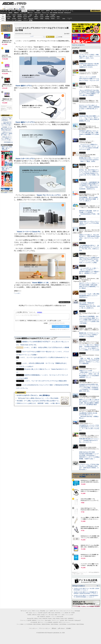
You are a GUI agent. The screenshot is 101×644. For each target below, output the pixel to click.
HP (47, 15)
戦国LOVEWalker (80, 624)
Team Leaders (48, 620)
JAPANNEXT (20, 20)
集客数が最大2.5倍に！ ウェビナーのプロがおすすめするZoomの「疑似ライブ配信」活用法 (89, 160)
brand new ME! (60, 617)
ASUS (42, 15)
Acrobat (14, 19)
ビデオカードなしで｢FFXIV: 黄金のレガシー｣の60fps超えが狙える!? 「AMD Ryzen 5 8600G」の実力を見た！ (89, 467)
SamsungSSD (29, 17)
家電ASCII (16, 13)
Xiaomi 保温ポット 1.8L (40, 283)
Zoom (64, 19)
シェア (32, 36)
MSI (36, 15)
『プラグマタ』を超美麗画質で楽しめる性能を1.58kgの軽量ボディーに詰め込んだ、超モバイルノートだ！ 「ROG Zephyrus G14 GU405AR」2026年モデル (89, 186)
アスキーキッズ (4, 13)
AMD (14, 17)
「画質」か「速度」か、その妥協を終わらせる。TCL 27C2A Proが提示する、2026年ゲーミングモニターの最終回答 (89, 361)
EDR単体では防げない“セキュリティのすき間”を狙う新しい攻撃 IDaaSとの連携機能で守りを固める (89, 133)
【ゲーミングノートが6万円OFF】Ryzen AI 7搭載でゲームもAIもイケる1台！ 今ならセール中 (89, 79)
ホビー (43, 11)
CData (42, 19)
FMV (9, 15)
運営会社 (54, 628)
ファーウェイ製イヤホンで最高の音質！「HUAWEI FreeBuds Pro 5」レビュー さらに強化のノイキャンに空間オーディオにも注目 (89, 347)
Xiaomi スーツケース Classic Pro (29, 232)
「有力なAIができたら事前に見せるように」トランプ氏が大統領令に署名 (40, 398)
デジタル (21, 3)
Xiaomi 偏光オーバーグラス (25, 122)
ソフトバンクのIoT (69, 19)
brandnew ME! (31, 20)
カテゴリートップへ (65, 302)
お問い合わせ (61, 628)
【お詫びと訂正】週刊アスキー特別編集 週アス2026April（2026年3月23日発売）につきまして (86, 593)
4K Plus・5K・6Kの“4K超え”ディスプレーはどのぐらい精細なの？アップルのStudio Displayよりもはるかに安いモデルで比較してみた (89, 173)
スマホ (59, 11)
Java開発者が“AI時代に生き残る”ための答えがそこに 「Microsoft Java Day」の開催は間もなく (89, 416)
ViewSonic (53, 17)
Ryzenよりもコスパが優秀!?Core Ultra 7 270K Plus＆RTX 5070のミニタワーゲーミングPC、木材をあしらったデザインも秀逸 (89, 260)
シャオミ (18, 293)
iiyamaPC (20, 15)
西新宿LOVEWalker (46, 624)
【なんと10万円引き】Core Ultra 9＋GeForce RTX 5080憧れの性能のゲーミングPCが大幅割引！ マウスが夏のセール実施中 (89, 93)
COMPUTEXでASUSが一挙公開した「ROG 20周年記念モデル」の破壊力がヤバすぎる (89, 65)
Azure (25, 19)
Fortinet (53, 19)
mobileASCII (56, 622)
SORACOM (45, 619)
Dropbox (36, 19)
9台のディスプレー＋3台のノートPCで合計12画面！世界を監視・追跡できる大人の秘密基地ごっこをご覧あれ (89, 286)
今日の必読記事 (34, 622)
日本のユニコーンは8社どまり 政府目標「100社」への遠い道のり (38, 403)
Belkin (58, 17)
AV (52, 11)
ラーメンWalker (20, 624)
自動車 (38, 11)
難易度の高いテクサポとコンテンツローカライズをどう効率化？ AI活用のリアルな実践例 (89, 335)
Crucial (42, 17)
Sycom (25, 15)
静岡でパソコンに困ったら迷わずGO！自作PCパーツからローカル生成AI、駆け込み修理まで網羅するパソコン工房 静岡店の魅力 (89, 402)
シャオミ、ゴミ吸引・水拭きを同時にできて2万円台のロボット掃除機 (46, 347)
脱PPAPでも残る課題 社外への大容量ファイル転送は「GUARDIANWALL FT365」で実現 (89, 213)
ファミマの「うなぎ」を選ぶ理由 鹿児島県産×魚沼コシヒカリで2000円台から (90, 296)
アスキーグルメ (23, 13)
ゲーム (72, 11)
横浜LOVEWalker (37, 624)
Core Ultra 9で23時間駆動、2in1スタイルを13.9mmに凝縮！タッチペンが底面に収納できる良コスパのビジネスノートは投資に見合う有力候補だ (89, 320)
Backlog (47, 19)
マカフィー (9, 20)
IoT (9, 11)
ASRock (36, 17)
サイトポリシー (33, 628)
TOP (22, 611)
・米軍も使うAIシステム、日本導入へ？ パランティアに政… (6, 138)
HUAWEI (47, 17)
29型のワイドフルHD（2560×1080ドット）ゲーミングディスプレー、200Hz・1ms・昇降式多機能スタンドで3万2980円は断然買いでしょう (89, 374)
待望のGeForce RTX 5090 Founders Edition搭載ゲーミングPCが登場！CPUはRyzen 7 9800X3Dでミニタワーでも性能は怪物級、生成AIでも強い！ (89, 455)
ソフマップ (25, 20)
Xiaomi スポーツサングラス (25, 159)
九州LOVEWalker (63, 624)
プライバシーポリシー (45, 628)
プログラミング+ (45, 13)
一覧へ (98, 586)
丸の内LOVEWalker (72, 624)
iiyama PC (45, 613)
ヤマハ (58, 19)
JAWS (8, 19)
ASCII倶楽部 (96, 11)
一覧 (44, 37)
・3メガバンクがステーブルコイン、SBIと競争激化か (7, 119)
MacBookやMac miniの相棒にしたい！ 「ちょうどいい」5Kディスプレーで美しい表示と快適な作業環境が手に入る (89, 118)
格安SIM (10, 13)
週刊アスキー (30, 13)
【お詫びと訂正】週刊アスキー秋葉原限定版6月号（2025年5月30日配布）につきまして (86, 596)
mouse (14, 15)
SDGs (51, 13)
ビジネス (14, 11)
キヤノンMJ (14, 20)
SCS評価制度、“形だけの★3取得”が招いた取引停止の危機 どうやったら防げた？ (89, 199)
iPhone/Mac (31, 11)
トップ (2, 11)
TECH (19, 11)
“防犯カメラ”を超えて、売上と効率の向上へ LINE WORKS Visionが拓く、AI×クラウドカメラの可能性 (89, 237)
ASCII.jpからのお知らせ (79, 586)
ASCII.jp (8, 4)
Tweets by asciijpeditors (78, 45)
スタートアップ (65, 11)
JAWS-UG (34, 615)
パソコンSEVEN (31, 15)
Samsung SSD (30, 619)
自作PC (48, 11)
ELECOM (9, 17)
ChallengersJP (67, 13)
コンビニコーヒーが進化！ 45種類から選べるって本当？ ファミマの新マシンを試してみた (89, 56)
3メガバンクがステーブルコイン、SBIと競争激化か (33, 395)
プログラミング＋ (55, 620)
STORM (73, 613)
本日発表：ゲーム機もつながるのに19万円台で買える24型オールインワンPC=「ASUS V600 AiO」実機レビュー (53, 401)
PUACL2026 (60, 13)
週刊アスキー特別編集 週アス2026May (7, 169)
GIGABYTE (25, 17)
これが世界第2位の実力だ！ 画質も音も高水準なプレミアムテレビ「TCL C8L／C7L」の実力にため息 (89, 248)
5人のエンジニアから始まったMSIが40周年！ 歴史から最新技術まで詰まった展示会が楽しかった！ (89, 108)
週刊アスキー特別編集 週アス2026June (7, 148)
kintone (20, 19)
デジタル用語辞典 (48, 622)
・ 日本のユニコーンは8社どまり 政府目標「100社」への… (7, 134)
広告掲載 (68, 628)
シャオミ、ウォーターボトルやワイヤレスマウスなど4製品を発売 (45, 381)
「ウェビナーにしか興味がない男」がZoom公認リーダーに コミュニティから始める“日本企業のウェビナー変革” (89, 147)
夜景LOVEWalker (55, 624)
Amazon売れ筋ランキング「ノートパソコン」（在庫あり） (6, 28)
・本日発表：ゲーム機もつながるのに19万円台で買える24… (6, 129)
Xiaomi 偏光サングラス (24, 86)
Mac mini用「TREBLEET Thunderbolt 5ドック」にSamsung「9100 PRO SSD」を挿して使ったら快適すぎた (89, 305)
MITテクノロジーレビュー (65, 622)
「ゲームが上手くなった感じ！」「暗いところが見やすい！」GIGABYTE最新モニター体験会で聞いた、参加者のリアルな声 (89, 271)
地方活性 (55, 13)
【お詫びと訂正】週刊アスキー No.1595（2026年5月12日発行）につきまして (86, 589)
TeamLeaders (38, 13)
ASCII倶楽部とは (8, 142)
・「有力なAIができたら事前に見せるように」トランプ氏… (6, 124)
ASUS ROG (20, 17)
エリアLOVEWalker (28, 624)
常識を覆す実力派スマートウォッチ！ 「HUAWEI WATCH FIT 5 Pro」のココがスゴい (89, 440)
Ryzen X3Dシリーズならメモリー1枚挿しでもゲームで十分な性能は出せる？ (89, 223)
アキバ (55, 11)
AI (6, 11)
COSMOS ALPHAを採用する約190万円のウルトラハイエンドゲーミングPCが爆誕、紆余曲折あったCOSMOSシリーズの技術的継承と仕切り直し (89, 388)
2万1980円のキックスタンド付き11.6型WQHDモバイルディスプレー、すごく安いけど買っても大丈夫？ (89, 428)
